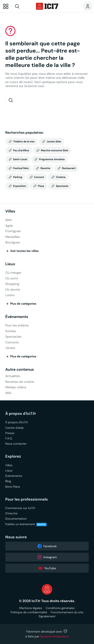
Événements (17, 317)
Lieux (10, 264)
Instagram (47, 557)
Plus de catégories (21, 304)
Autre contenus (20, 370)
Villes (10, 211)
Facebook (47, 546)
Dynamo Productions (54, 636)
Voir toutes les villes (22, 251)
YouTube (47, 568)
